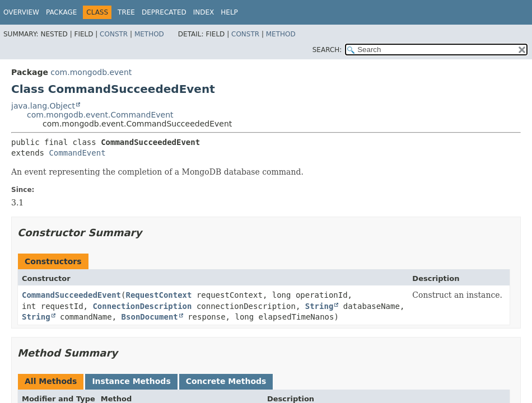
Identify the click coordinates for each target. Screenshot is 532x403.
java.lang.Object (43, 106)
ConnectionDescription (142, 306)
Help (229, 12)
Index (204, 12)
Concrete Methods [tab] (226, 381)
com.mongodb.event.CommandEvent (100, 115)
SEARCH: (327, 50)
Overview (21, 12)
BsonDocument (150, 317)
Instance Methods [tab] (131, 381)
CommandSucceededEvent (71, 295)
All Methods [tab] (51, 381)
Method (149, 34)
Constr (114, 34)
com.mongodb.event (91, 72)
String (319, 306)
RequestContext (158, 295)
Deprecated (164, 12)
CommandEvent (77, 153)
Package (61, 12)
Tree (126, 12)
